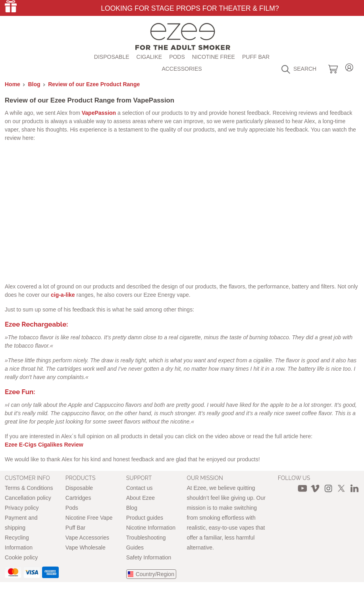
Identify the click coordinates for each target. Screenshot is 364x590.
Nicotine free (214, 57)
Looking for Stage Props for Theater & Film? (190, 8)
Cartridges (78, 498)
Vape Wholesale (86, 547)
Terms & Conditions (29, 488)
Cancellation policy (28, 498)
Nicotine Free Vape (89, 518)
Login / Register (349, 66)
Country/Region (155, 574)
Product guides (145, 518)
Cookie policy (21, 557)
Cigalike (149, 57)
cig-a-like (62, 295)
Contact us (140, 488)
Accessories (182, 69)
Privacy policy (22, 508)
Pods (177, 57)
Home (13, 84)
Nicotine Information (151, 528)
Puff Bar (256, 57)
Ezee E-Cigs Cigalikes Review (44, 445)
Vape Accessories (87, 538)
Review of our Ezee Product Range (94, 84)
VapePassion (99, 113)
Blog (34, 84)
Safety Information (149, 557)
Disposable (112, 57)
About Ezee (141, 498)
